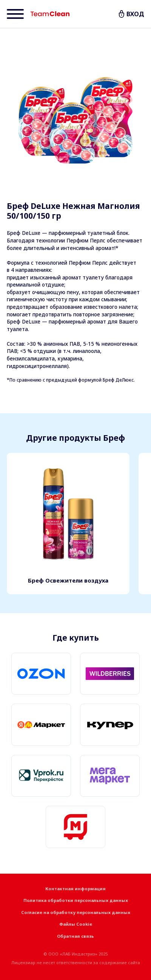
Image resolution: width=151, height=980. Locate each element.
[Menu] (15, 14)
